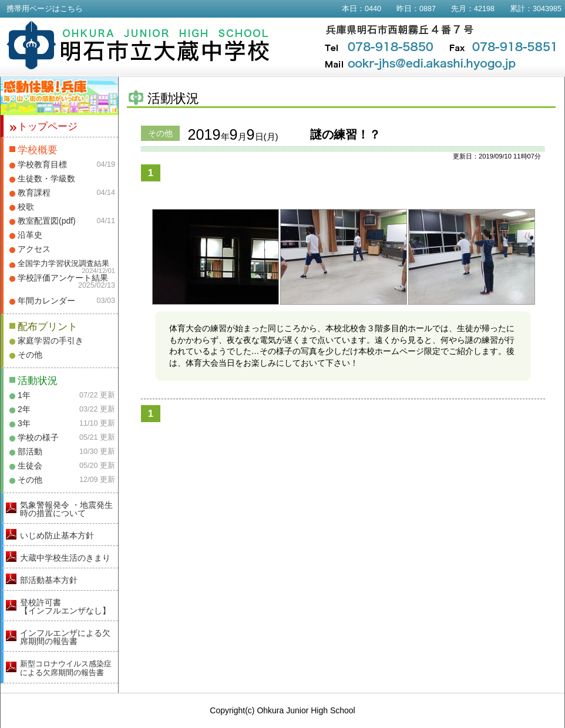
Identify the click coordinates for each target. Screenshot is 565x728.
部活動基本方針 (49, 580)
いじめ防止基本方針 (57, 535)
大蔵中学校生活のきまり (65, 558)
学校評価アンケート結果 (63, 278)
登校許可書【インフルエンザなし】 (65, 606)
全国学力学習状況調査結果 (63, 264)
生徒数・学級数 (46, 178)
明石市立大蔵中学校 (138, 45)
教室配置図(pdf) (47, 221)
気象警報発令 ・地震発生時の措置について (66, 509)
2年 (24, 409)
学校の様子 (38, 437)
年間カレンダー (46, 301)
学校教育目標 (42, 164)
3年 (24, 423)
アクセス (34, 249)
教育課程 (34, 193)
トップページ (48, 127)
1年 (24, 395)
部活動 (30, 451)
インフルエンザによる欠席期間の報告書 (65, 637)
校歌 (26, 207)
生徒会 (30, 466)
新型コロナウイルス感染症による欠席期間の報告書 (66, 668)
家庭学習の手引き (51, 341)
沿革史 (30, 235)
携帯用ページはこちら (45, 9)
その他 (30, 355)
